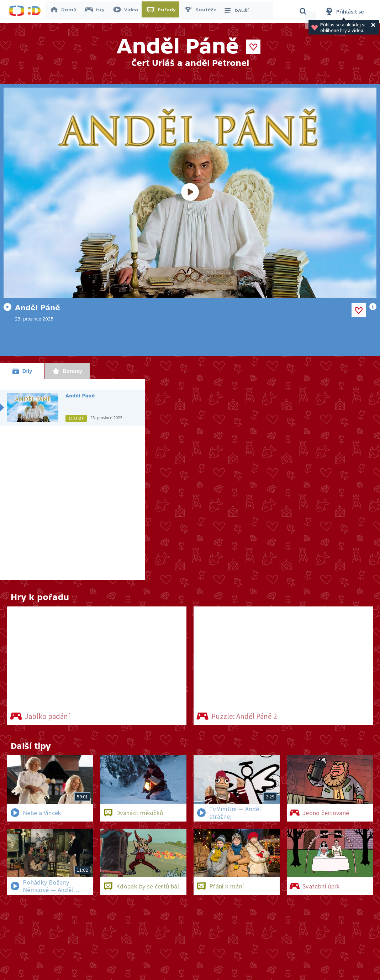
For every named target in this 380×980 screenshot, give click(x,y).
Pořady (164, 11)
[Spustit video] (190, 193)
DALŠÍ (239, 11)
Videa (128, 11)
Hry (98, 11)
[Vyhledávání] (303, 11)
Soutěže (203, 11)
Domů (66, 11)
